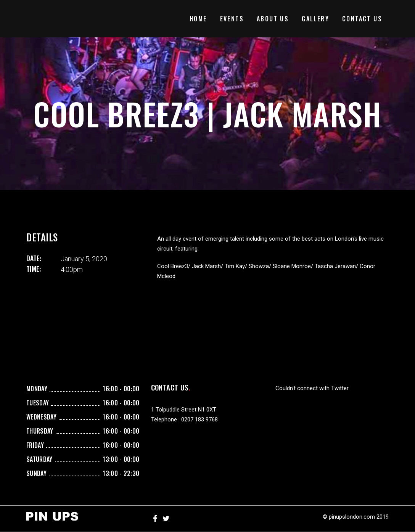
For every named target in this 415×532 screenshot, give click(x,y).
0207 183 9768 (199, 419)
